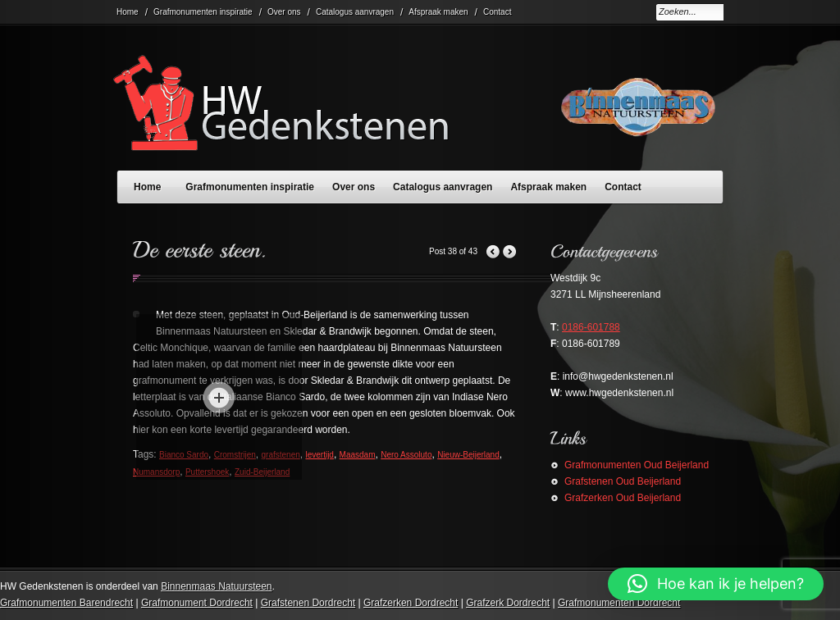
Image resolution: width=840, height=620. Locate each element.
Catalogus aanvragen (355, 12)
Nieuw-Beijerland (468, 455)
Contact (497, 12)
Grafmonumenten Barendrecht (66, 603)
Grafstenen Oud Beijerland (623, 481)
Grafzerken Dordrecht (411, 603)
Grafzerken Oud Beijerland (623, 498)
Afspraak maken (438, 12)
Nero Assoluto (406, 455)
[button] (716, 584)
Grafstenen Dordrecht (308, 603)
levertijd (319, 455)
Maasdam (358, 455)
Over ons (284, 12)
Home (128, 12)
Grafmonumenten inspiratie (203, 12)
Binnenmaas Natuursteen (216, 586)
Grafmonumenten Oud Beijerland (637, 465)
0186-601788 (591, 327)
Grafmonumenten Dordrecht (619, 603)
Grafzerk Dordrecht (508, 603)
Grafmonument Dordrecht (197, 603)
